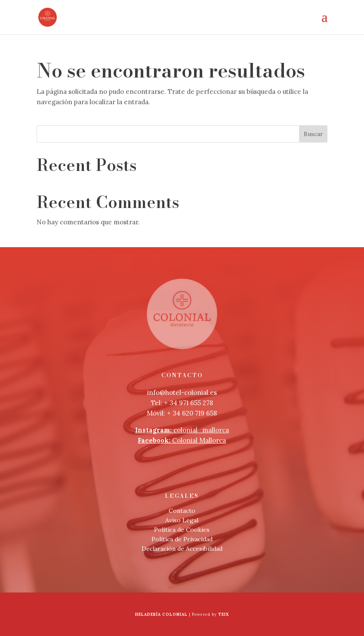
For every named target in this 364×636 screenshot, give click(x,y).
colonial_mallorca (182, 430)
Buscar (313, 134)
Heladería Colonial (161, 614)
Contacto (182, 511)
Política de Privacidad (182, 539)
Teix (224, 614)
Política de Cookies (182, 530)
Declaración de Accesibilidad (182, 549)
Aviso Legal (182, 520)
